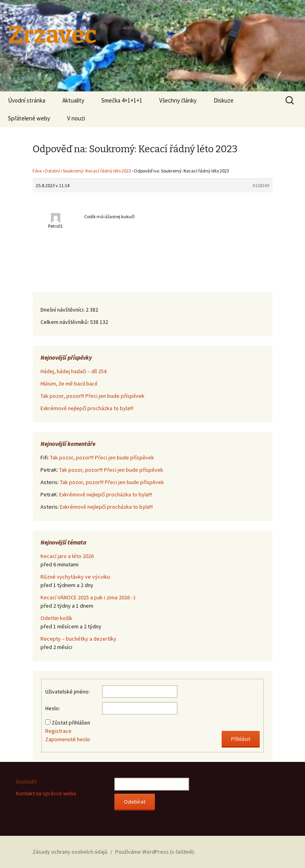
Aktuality (73, 100)
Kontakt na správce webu (46, 793)
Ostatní (52, 171)
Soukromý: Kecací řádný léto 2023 (97, 171)
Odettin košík (56, 618)
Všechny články (178, 100)
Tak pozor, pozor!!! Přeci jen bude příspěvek (93, 396)
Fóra (37, 171)
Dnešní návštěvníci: (63, 310)
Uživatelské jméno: (68, 692)
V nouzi (76, 118)
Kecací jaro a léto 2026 (67, 556)
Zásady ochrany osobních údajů (70, 852)
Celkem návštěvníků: (65, 322)
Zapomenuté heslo (68, 739)
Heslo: (53, 708)
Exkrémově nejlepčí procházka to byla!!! (87, 408)
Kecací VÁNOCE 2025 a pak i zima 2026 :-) (88, 597)
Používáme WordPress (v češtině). (155, 852)
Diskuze (224, 100)
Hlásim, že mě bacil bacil (69, 384)
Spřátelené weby (29, 118)
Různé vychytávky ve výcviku (75, 577)
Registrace (58, 731)
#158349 (261, 185)
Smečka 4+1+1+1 (122, 100)
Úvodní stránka (27, 100)
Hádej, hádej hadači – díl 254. (74, 371)
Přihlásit (241, 739)
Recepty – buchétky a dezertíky (78, 639)
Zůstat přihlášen (71, 723)
